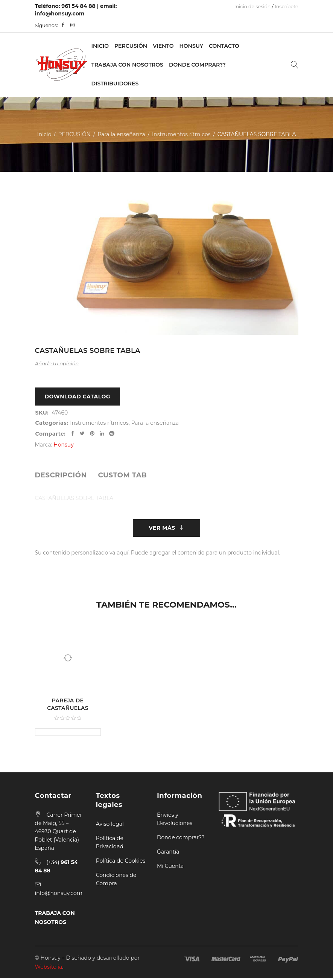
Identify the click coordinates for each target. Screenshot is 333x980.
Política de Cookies (121, 863)
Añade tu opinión (57, 363)
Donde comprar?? (181, 839)
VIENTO (163, 46)
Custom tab (122, 476)
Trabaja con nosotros (127, 65)
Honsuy (191, 46)
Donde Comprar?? (197, 65)
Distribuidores (115, 84)
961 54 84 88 (78, 6)
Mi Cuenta (170, 868)
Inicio (100, 46)
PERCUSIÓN (131, 46)
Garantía (168, 854)
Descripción (61, 476)
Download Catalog (78, 397)
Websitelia (49, 969)
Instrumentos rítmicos (181, 134)
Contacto (224, 46)
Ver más (162, 529)
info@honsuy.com (60, 14)
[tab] (61, 476)
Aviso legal (110, 826)
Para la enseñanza (121, 134)
